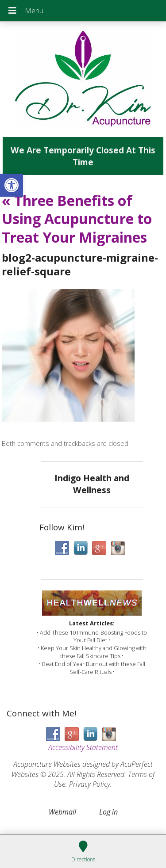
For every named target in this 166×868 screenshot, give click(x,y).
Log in (108, 812)
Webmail (62, 812)
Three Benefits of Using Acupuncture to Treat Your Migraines (77, 219)
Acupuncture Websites (47, 764)
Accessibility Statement (83, 747)
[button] (12, 185)
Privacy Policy (90, 784)
